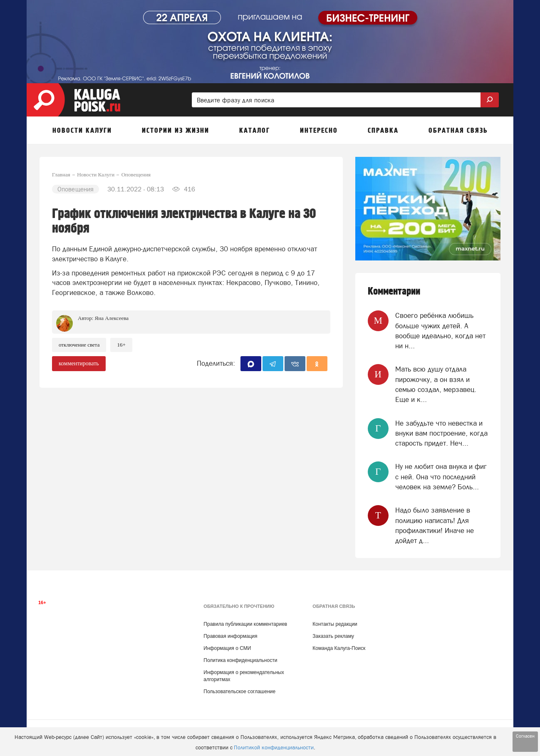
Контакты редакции (335, 624)
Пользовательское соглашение (239, 692)
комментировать (79, 363)
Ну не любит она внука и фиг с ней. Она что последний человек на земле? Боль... (441, 477)
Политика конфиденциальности (240, 660)
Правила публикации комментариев (245, 624)
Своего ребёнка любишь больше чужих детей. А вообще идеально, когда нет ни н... (440, 331)
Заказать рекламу (333, 636)
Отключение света (79, 345)
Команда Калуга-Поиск (339, 648)
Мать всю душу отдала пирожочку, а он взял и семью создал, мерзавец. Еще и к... (436, 384)
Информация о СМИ (227, 648)
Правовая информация (230, 636)
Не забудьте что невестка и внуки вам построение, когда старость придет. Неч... (441, 433)
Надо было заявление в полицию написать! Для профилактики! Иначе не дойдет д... (435, 525)
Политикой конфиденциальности (274, 747)
